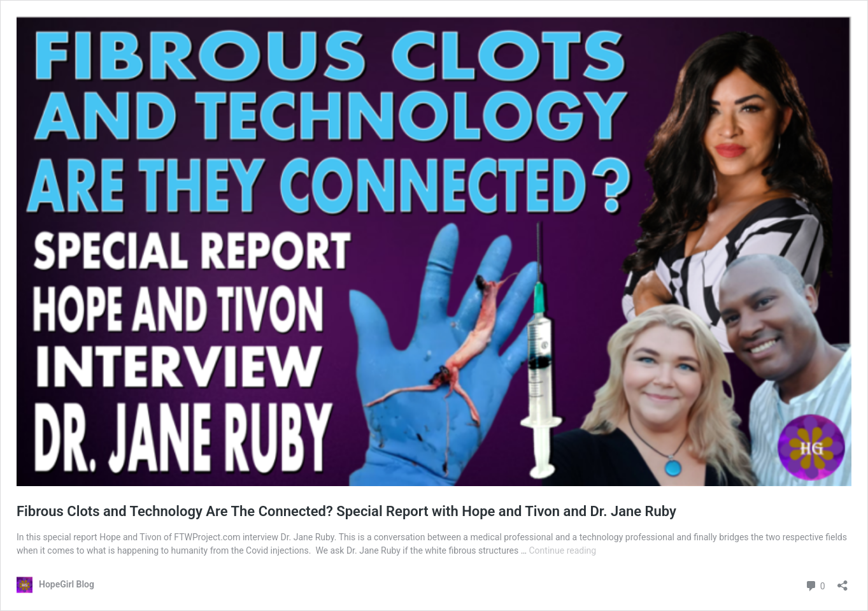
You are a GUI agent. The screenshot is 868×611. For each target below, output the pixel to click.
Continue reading (563, 550)
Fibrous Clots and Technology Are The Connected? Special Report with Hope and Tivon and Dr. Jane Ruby (346, 511)
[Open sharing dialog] (843, 581)
